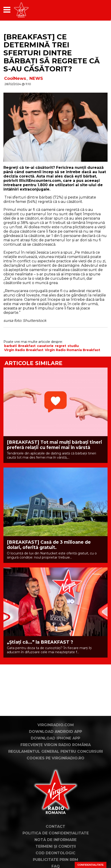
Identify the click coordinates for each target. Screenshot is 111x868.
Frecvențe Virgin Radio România (56, 745)
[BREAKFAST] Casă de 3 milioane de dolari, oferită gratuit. (49, 545)
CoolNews (15, 78)
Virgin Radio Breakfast (24, 350)
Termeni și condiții (56, 846)
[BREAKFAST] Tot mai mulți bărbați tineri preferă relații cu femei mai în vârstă (54, 445)
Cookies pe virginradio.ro (55, 758)
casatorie (45, 346)
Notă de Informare (55, 840)
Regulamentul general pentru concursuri (56, 751)
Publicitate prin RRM (55, 860)
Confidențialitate (91, 865)
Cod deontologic (55, 853)
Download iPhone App (55, 738)
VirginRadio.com (56, 725)
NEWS (36, 78)
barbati (10, 346)
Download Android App (55, 732)
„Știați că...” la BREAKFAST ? (40, 642)
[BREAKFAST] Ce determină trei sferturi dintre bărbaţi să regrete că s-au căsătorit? (52, 53)
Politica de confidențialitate (56, 833)
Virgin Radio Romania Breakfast (73, 350)
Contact (55, 826)
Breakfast (27, 346)
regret (61, 346)
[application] (96, 10)
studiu (73, 346)
